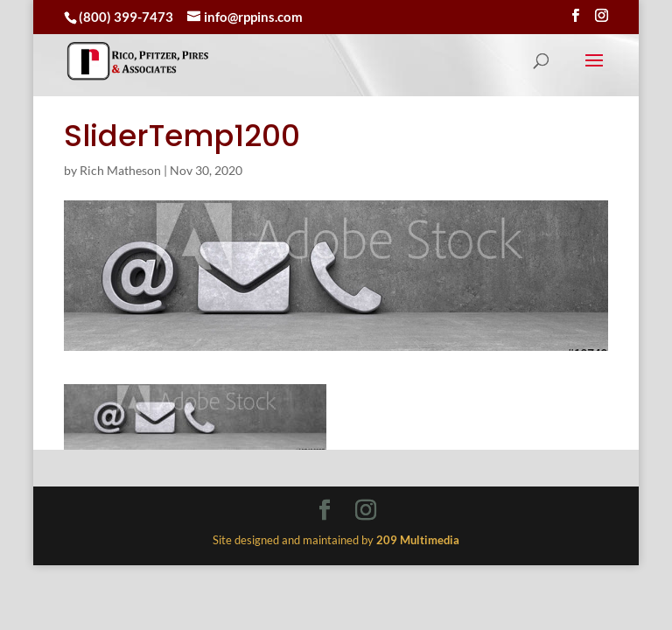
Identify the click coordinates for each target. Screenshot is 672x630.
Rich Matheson (120, 170)
